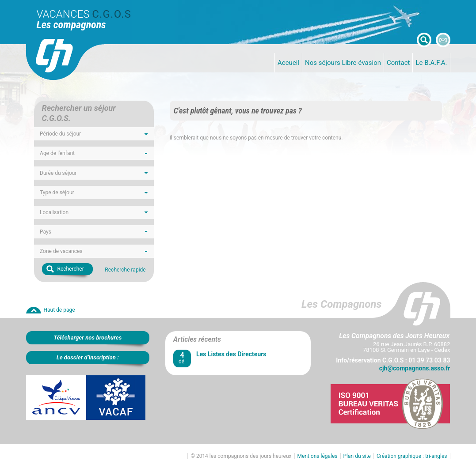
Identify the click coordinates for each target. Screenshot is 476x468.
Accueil (288, 63)
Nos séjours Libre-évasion (343, 63)
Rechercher (71, 269)
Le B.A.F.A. (431, 63)
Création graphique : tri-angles (412, 456)
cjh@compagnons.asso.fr (415, 368)
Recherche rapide (125, 270)
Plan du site (357, 456)
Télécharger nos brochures (88, 338)
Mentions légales (318, 456)
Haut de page (59, 310)
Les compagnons (71, 25)
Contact (398, 63)
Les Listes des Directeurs (231, 354)
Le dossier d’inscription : (88, 357)
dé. (182, 358)
